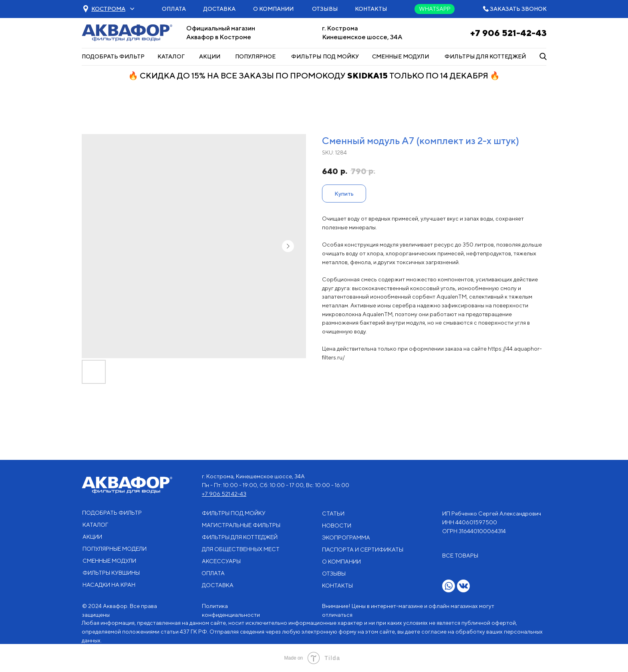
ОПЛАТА (174, 9)
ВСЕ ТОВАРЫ (460, 556)
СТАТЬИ (333, 514)
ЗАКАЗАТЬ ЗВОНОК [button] (518, 9)
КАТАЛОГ (171, 56)
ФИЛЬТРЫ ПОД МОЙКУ (325, 56)
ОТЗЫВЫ (325, 9)
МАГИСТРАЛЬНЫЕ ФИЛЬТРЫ (241, 525)
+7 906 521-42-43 (508, 33)
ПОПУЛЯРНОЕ (255, 56)
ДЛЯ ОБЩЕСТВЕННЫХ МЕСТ (241, 549)
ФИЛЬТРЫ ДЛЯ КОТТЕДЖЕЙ (485, 56)
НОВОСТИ (337, 526)
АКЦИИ (210, 56)
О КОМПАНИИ (273, 9)
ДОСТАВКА (219, 9)
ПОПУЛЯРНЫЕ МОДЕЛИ (115, 549)
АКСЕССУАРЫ (221, 561)
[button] (108, 9)
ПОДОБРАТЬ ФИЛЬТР (113, 56)
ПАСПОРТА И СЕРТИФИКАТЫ (363, 550)
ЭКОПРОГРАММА (346, 538)
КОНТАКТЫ (371, 9)
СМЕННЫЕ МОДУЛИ (401, 56)
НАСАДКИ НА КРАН (109, 585)
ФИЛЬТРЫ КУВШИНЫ (111, 573)
